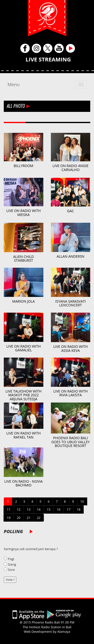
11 (9, 509)
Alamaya (64, 632)
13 (29, 509)
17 (69, 509)
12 (19, 509)
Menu (14, 84)
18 (79, 509)
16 (59, 509)
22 (39, 518)
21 (29, 518)
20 (19, 518)
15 (49, 509)
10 (82, 501)
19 (9, 518)
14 (39, 509)
